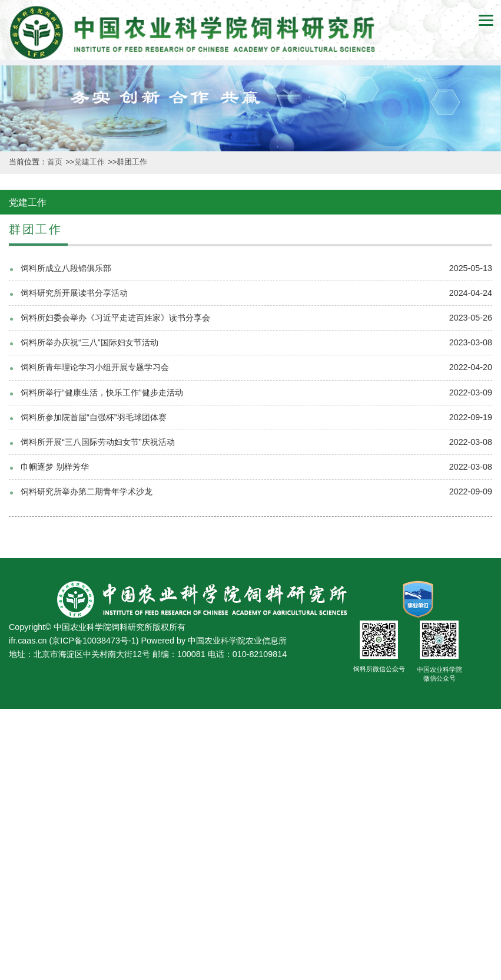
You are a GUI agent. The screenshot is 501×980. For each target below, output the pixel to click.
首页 (56, 162)
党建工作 (90, 162)
